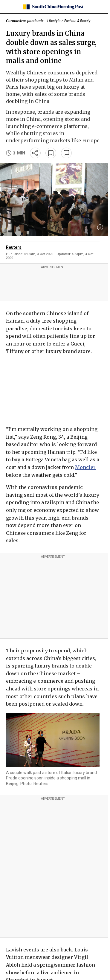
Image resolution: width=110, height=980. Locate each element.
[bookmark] (51, 153)
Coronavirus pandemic (25, 21)
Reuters (14, 247)
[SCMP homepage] (53, 7)
